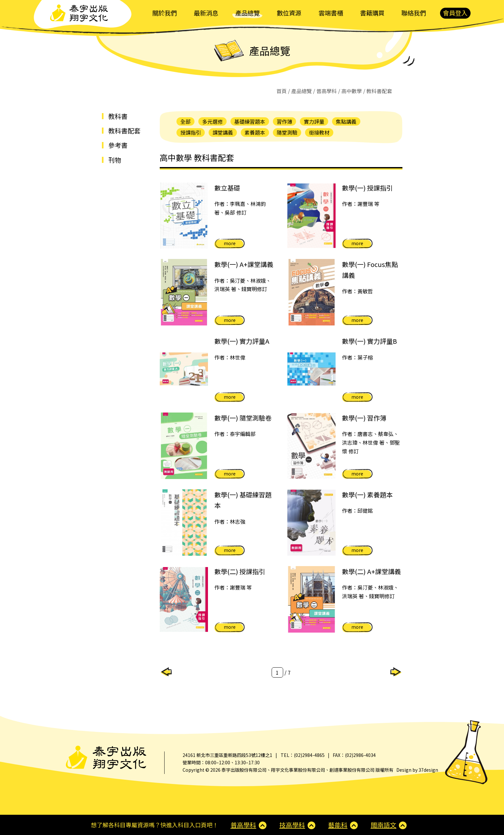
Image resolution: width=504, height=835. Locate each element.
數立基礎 (227, 188)
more (230, 243)
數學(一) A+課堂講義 (244, 264)
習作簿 (284, 121)
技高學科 (292, 825)
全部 (185, 121)
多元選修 (212, 121)
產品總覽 (301, 91)
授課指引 (191, 132)
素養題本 (255, 132)
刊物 (115, 160)
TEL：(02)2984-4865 (303, 755)
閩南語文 (383, 825)
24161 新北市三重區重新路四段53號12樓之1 (227, 755)
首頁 (282, 91)
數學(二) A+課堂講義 (371, 571)
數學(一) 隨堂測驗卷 (243, 418)
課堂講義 (223, 132)
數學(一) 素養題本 (367, 495)
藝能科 (338, 825)
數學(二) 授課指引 (240, 571)
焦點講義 (346, 121)
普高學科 (327, 91)
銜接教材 (319, 132)
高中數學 (352, 91)
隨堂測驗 (287, 132)
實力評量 (314, 121)
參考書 (118, 145)
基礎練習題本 (250, 121)
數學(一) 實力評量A (242, 341)
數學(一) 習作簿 (364, 418)
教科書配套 (124, 131)
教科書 (118, 116)
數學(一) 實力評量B (369, 341)
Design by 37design (417, 770)
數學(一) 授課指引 (367, 188)
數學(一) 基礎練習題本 (243, 500)
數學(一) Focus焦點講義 (370, 270)
